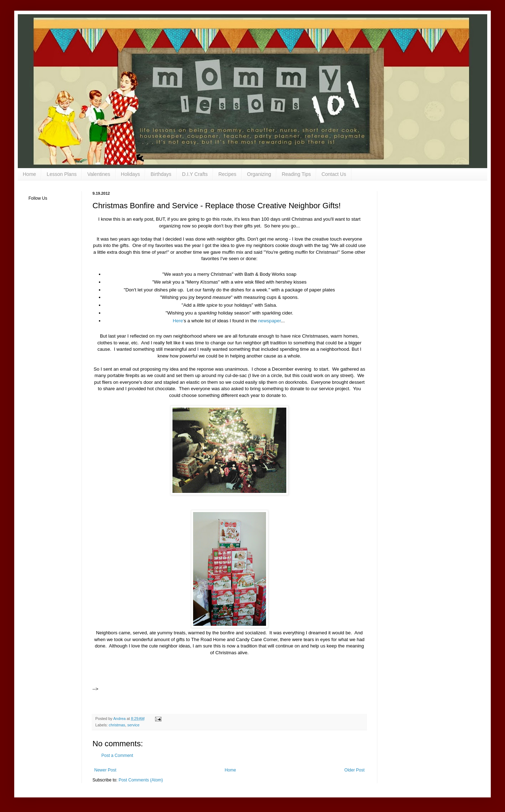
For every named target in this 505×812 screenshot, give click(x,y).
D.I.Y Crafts (195, 174)
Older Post (354, 770)
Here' (178, 321)
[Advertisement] (183, 680)
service (133, 725)
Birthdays (161, 174)
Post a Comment (117, 755)
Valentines (99, 174)
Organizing (259, 174)
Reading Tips (296, 174)
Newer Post (105, 770)
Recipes (227, 174)
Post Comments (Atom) (141, 780)
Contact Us (334, 174)
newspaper (269, 321)
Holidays (131, 174)
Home (29, 174)
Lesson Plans (62, 174)
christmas (117, 725)
